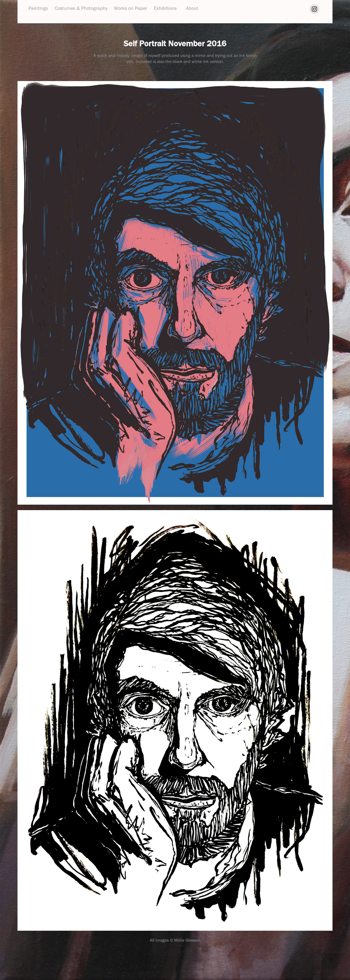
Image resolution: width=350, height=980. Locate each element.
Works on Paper (131, 8)
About (192, 8)
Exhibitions (165, 8)
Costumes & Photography (81, 8)
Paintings (38, 8)
